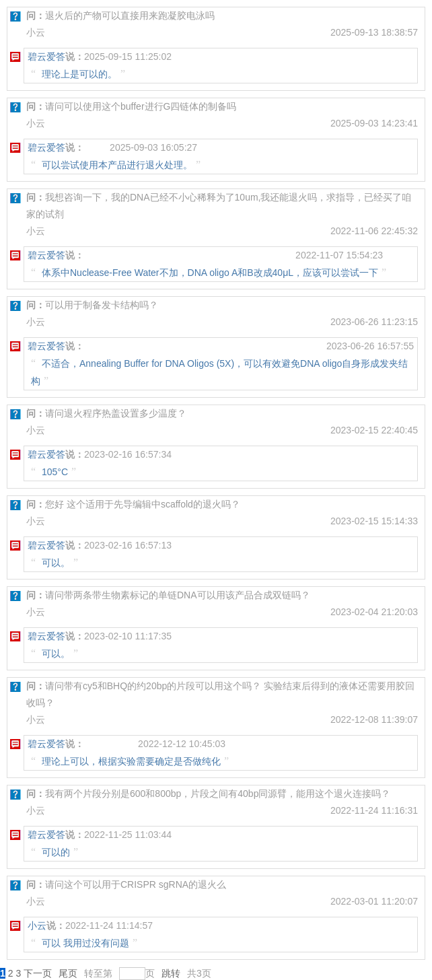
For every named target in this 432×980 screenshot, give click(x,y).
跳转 (171, 973)
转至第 (98, 973)
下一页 (38, 973)
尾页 (68, 973)
